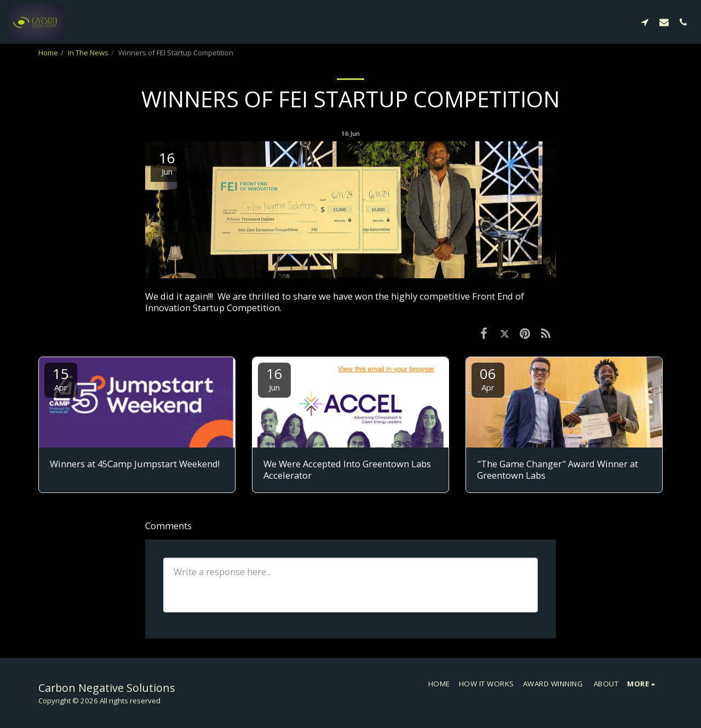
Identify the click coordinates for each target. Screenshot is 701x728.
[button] (645, 22)
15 (61, 378)
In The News (88, 53)
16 (274, 378)
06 (488, 378)
